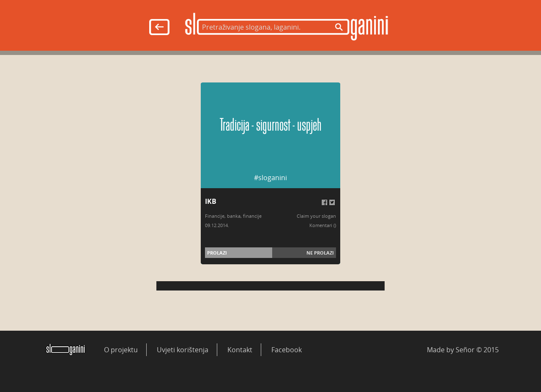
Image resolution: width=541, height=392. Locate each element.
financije (252, 216)
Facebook (287, 350)
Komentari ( (322, 225)
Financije (215, 216)
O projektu (121, 350)
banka (234, 216)
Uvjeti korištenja (183, 350)
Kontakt (240, 350)
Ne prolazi (320, 253)
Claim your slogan (316, 216)
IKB (211, 201)
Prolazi (217, 253)
